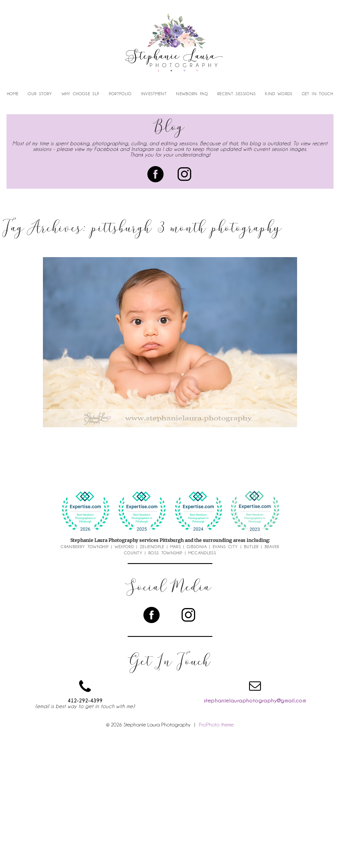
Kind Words (279, 94)
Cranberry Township (85, 547)
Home (13, 94)
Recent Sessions (236, 94)
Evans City (225, 547)
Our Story (40, 94)
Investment (154, 94)
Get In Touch (317, 94)
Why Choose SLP (80, 94)
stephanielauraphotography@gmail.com (255, 700)
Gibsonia (197, 547)
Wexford (124, 547)
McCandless (202, 553)
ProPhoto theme (216, 724)
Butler (251, 547)
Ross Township (165, 553)
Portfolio (120, 94)
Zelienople (152, 547)
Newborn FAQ (192, 94)
